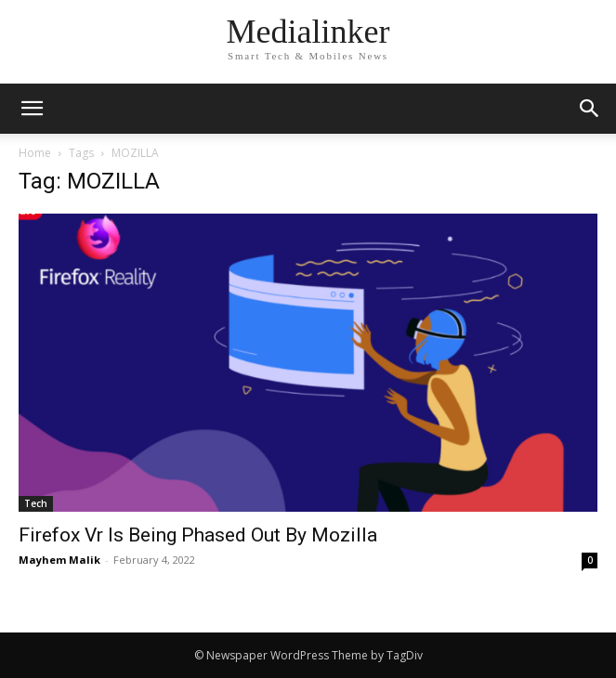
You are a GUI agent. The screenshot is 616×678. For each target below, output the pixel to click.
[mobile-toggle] (32, 109)
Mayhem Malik (59, 560)
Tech (36, 503)
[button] (590, 109)
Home (35, 153)
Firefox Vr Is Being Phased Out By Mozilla (198, 535)
